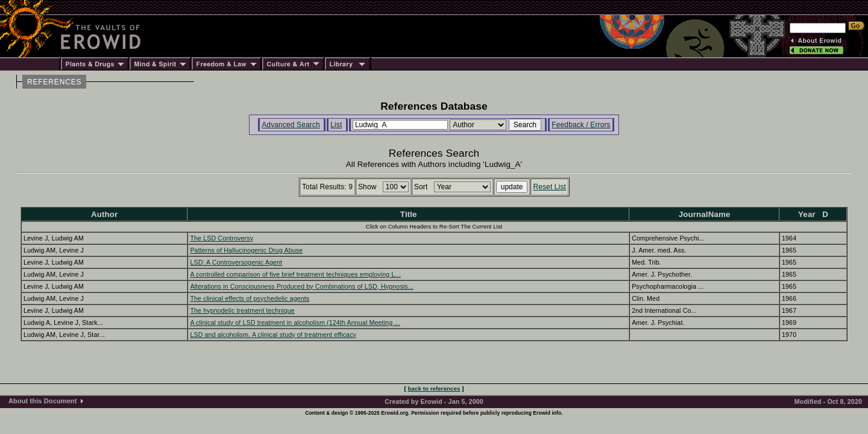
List (336, 125)
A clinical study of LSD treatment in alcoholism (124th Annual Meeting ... (295, 322)
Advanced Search (291, 125)
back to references (434, 388)
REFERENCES (54, 82)
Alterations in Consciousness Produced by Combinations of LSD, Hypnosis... (302, 286)
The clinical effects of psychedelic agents (250, 298)
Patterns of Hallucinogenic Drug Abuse (246, 250)
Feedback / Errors (581, 125)
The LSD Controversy (222, 238)
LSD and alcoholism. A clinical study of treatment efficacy (273, 335)
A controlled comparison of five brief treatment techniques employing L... (295, 274)
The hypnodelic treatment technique (242, 310)
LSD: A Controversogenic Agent (236, 262)
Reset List (549, 187)
